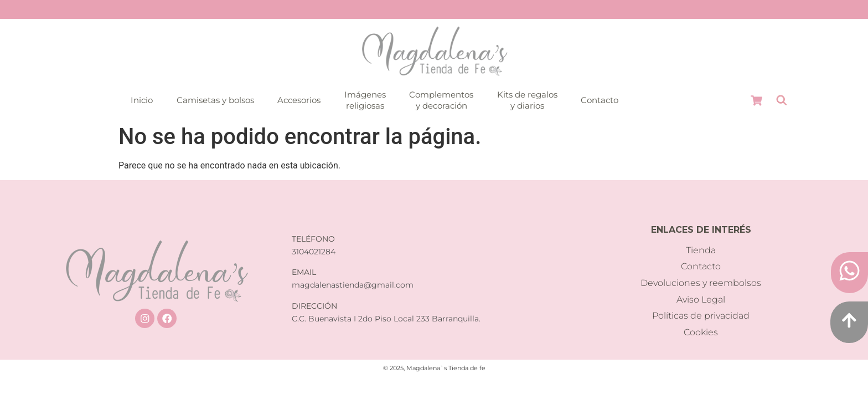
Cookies (701, 332)
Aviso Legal (701, 300)
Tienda (701, 250)
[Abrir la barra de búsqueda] (782, 100)
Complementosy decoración (441, 100)
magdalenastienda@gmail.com (353, 285)
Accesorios (299, 100)
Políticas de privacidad (701, 316)
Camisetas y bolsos (215, 100)
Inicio (142, 100)
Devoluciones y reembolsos (701, 283)
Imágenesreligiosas (365, 100)
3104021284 (314, 252)
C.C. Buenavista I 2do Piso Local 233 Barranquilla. (386, 319)
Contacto (600, 100)
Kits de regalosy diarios (527, 100)
